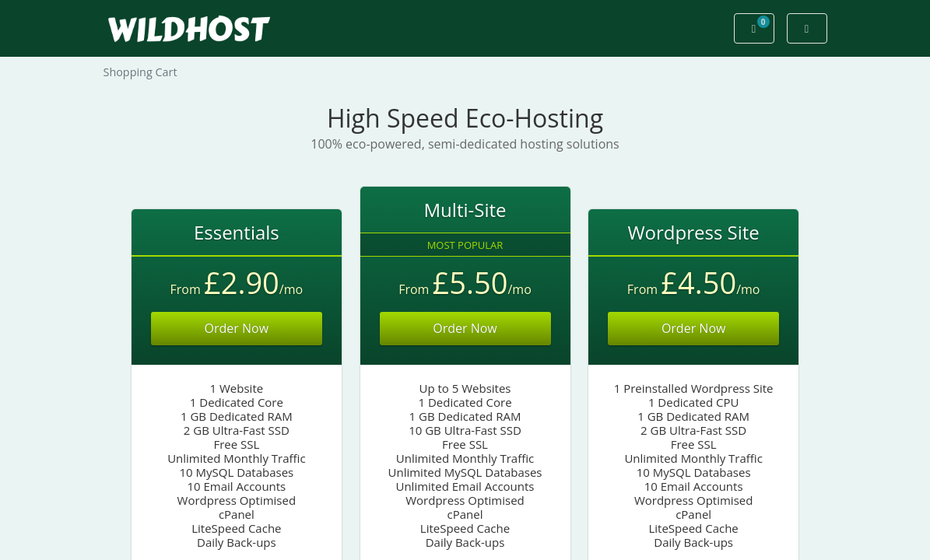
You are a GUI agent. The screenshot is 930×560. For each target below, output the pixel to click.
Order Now (237, 328)
